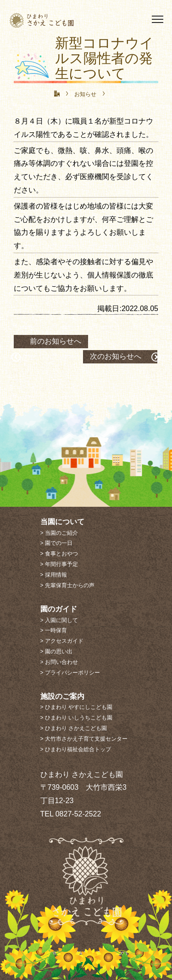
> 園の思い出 (56, 651)
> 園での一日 (56, 543)
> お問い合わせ (59, 662)
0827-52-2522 (78, 814)
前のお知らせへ (55, 341)
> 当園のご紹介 (59, 533)
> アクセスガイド (62, 641)
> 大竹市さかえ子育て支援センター (84, 739)
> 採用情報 (54, 575)
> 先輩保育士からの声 (67, 585)
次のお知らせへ (116, 356)
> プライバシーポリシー (70, 673)
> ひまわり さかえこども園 (74, 728)
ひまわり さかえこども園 (58, 20)
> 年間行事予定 (59, 564)
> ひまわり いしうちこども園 (77, 718)
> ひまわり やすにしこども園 (77, 707)
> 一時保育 (54, 630)
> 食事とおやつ (59, 554)
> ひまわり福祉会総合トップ (76, 749)
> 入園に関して (59, 620)
